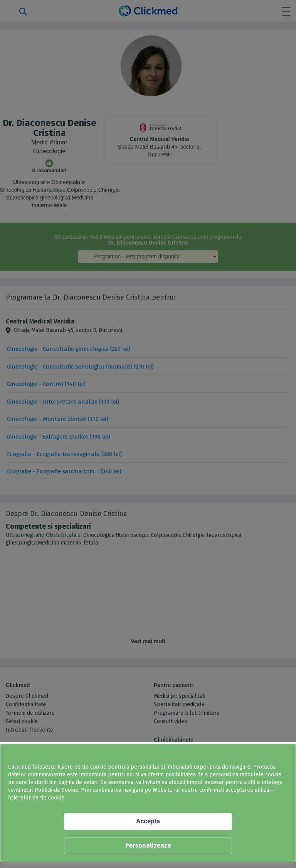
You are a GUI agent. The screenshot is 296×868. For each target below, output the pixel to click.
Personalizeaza (148, 845)
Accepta (148, 821)
